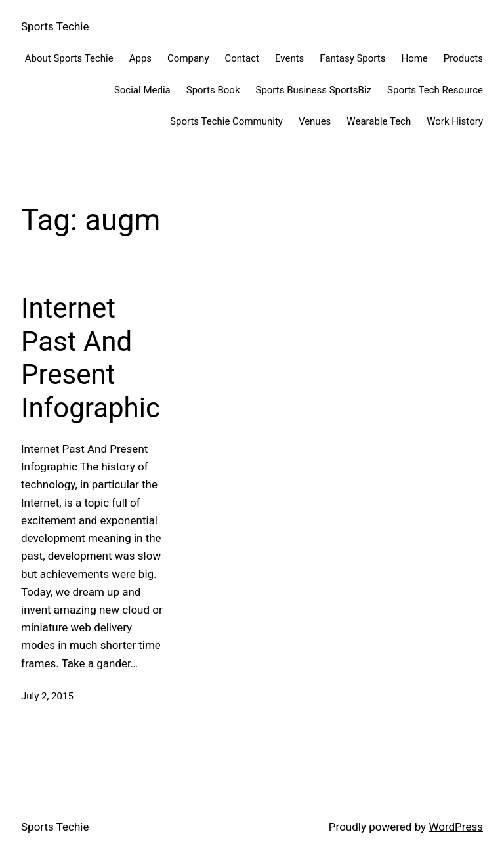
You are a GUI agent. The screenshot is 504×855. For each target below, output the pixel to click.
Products (463, 58)
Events (289, 58)
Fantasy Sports (352, 58)
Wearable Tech (379, 121)
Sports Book (213, 90)
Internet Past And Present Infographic (91, 358)
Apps (140, 58)
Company (188, 58)
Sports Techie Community (226, 121)
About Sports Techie (69, 58)
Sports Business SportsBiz (313, 90)
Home (414, 58)
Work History (455, 121)
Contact (242, 58)
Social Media (142, 90)
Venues (315, 121)
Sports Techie (55, 26)
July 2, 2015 (47, 696)
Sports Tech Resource (435, 90)
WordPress (456, 827)
